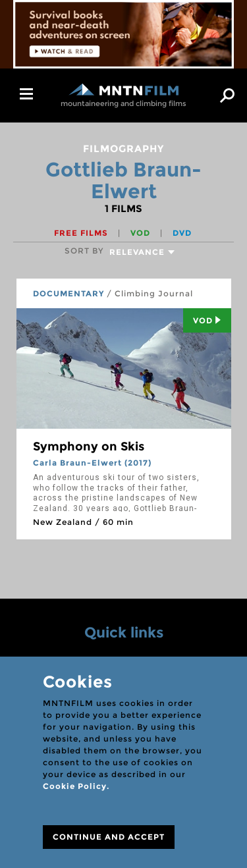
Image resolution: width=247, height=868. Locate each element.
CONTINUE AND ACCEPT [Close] (109, 837)
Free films (82, 233)
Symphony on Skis (89, 447)
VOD (142, 233)
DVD (182, 233)
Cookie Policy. (76, 786)
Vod (207, 320)
